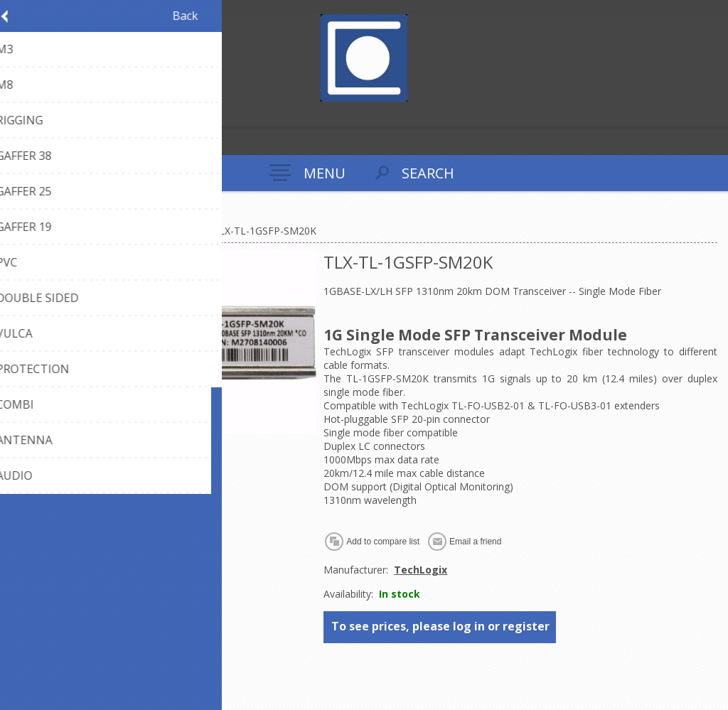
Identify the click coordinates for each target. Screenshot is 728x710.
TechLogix (421, 570)
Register (14, 114)
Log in (42, 114)
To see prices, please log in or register (440, 626)
